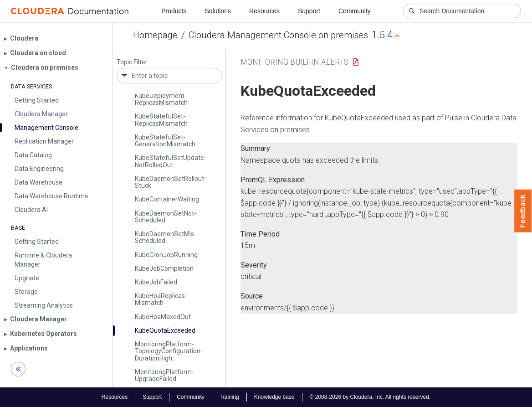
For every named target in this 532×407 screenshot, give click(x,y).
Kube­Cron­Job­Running (166, 255)
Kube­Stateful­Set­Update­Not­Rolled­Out (171, 161)
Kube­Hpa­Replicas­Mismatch (161, 299)
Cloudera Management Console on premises (278, 35)
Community (355, 11)
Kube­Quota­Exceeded (165, 330)
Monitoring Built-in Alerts (294, 62)
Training (229, 397)
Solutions (218, 11)
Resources (264, 11)
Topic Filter (132, 62)
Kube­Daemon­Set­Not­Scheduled (166, 217)
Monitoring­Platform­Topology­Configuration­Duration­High (169, 351)
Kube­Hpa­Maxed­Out (163, 317)
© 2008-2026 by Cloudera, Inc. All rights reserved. (370, 397)
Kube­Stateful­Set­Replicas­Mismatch (161, 120)
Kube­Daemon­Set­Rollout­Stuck (171, 182)
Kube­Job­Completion (164, 268)
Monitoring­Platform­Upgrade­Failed (164, 375)
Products (174, 11)
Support (309, 11)
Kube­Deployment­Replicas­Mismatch (161, 99)
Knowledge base (274, 397)
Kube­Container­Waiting (167, 199)
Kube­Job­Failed (156, 282)
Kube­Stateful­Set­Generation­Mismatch (165, 141)
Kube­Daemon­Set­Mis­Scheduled (166, 237)
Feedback (523, 211)
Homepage (155, 35)
